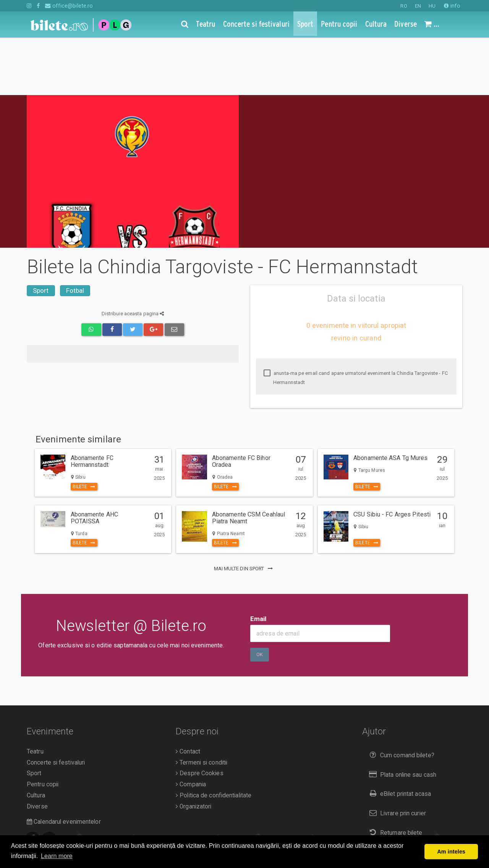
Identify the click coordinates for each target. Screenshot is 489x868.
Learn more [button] (57, 856)
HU (432, 6)
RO (404, 6)
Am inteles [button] (451, 852)
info (452, 6)
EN (418, 6)
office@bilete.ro (69, 6)
